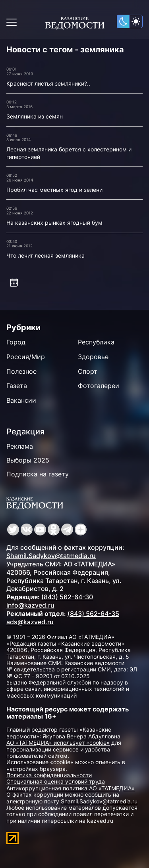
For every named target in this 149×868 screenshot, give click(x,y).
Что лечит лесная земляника (45, 255)
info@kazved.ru (30, 605)
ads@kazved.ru (30, 622)
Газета (17, 386)
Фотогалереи (99, 386)
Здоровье (93, 357)
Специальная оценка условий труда (56, 781)
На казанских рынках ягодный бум (54, 223)
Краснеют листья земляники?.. (48, 83)
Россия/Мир (26, 357)
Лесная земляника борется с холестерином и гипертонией (69, 153)
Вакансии (21, 400)
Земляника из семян (35, 116)
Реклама (20, 446)
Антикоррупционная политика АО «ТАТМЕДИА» (71, 788)
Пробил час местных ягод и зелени (54, 190)
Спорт (88, 371)
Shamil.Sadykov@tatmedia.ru (51, 556)
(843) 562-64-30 (67, 597)
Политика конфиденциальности (49, 775)
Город (16, 342)
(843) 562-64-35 (93, 614)
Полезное (21, 371)
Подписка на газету (38, 474)
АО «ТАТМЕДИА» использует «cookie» (58, 743)
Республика (96, 342)
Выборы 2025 (28, 460)
